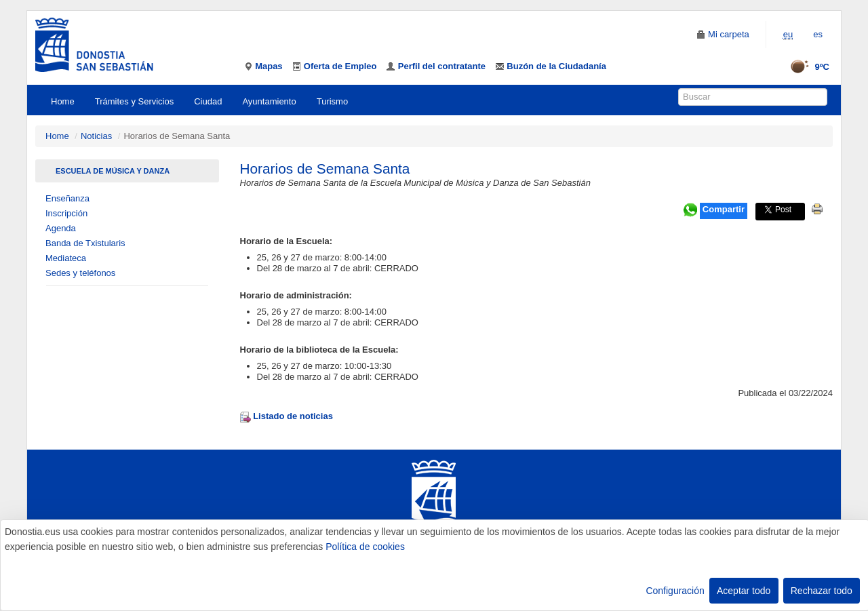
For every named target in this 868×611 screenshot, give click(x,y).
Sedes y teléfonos (80, 273)
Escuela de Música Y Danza (113, 171)
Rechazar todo (822, 591)
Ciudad (208, 101)
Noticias (96, 136)
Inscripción (66, 213)
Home (63, 101)
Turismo (332, 101)
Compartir (724, 209)
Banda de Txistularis (85, 243)
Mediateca (66, 258)
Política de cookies (365, 547)
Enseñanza (67, 198)
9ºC (805, 67)
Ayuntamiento (269, 101)
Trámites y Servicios (135, 101)
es (818, 34)
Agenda (61, 228)
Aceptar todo (744, 591)
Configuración (675, 591)
